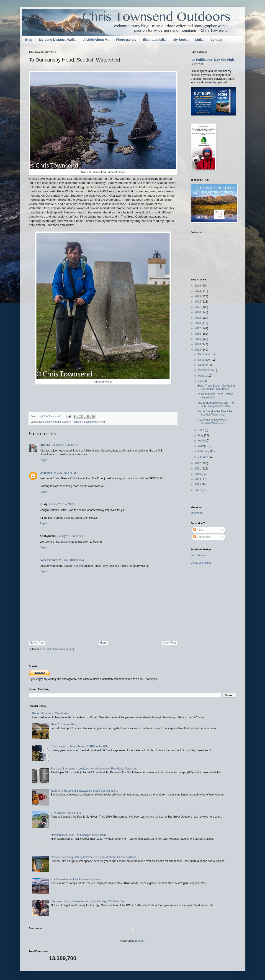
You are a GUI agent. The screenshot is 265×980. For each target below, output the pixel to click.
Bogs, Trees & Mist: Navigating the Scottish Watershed (216, 387)
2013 (198, 350)
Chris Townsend (200, 555)
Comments (202, 537)
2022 (198, 302)
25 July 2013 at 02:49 (65, 445)
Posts (198, 530)
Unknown (46, 473)
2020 (198, 312)
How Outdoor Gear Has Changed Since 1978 (78, 835)
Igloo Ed (45, 445)
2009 (198, 479)
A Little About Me (96, 40)
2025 (198, 286)
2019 (198, 318)
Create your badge (201, 563)
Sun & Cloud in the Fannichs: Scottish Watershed (215, 413)
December (205, 354)
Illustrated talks (155, 40)
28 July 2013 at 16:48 (72, 560)
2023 (198, 296)
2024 (198, 291)
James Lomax (49, 560)
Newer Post (37, 643)
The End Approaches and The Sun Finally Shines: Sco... (215, 404)
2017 (198, 328)
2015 (198, 339)
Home (103, 643)
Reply (43, 460)
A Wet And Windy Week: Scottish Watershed (212, 422)
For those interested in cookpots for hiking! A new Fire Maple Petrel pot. (94, 769)
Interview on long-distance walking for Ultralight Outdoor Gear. (88, 901)
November (205, 360)
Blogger (140, 941)
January (203, 457)
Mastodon (197, 513)
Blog (29, 40)
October (203, 365)
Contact (216, 40)
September (205, 370)
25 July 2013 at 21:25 (62, 504)
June (201, 430)
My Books (181, 40)
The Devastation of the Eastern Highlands (76, 879)
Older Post (169, 643)
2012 (198, 463)
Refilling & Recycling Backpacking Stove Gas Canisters (84, 791)
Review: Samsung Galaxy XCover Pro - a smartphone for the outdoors (93, 857)
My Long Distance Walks (58, 40)
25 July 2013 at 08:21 (67, 473)
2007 (198, 490)
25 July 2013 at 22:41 (70, 536)
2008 (198, 485)
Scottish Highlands (72, 422)
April (201, 441)
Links (199, 40)
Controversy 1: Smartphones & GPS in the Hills (79, 747)
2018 (198, 323)
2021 (198, 307)
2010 (198, 474)
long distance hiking (50, 422)
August (203, 376)
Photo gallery (126, 40)
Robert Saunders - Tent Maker (51, 713)
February (204, 451)
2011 (198, 469)
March (202, 446)
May (201, 435)
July (201, 381)
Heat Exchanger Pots (64, 724)
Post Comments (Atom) (60, 649)
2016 (198, 334)
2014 (198, 344)
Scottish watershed (94, 422)
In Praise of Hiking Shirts (66, 813)
